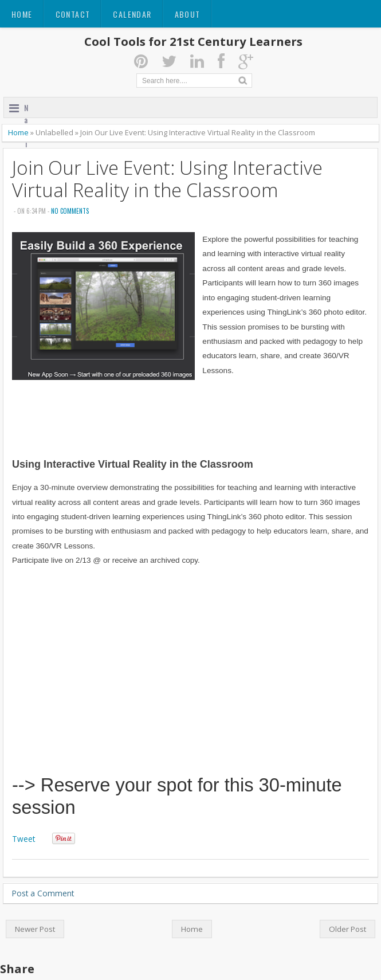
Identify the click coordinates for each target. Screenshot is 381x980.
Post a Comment (43, 893)
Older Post (347, 929)
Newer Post (35, 929)
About (188, 14)
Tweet (23, 839)
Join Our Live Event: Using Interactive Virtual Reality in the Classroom (167, 179)
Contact (73, 14)
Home (22, 14)
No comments (70, 211)
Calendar (132, 14)
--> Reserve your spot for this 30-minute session (177, 796)
